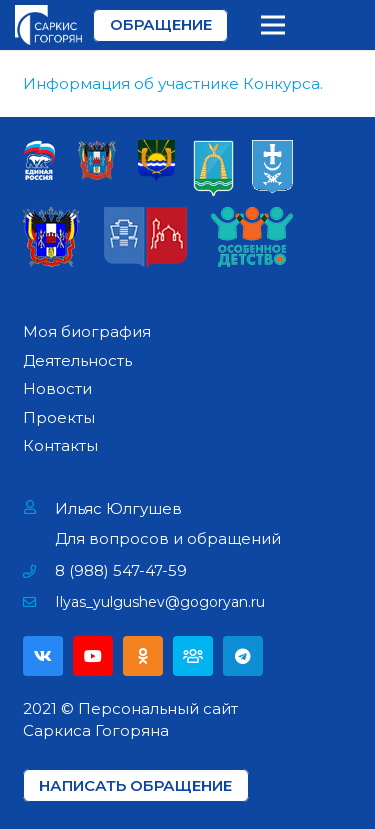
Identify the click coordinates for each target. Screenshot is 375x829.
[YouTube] (93, 656)
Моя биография (87, 331)
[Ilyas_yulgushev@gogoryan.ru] (39, 602)
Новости (57, 388)
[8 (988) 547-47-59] (39, 571)
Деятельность (77, 360)
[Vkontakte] (43, 656)
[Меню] (273, 25)
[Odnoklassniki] (143, 656)
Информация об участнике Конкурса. (173, 83)
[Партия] (193, 656)
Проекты (59, 417)
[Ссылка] (48, 25)
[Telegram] (243, 656)
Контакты (60, 445)
